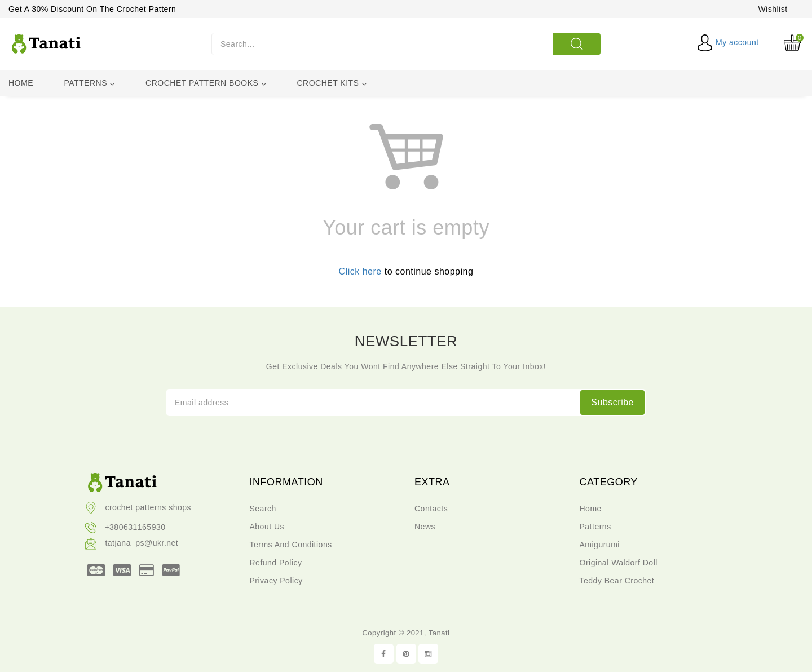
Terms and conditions (291, 545)
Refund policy (276, 563)
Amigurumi (600, 545)
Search (263, 509)
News (425, 527)
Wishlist (773, 9)
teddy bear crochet (617, 581)
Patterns (89, 83)
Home (21, 83)
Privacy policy (276, 581)
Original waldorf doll (619, 563)
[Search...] (382, 44)
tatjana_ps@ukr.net (131, 543)
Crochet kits (332, 83)
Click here (360, 271)
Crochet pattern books (206, 83)
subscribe (612, 402)
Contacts (431, 509)
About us (267, 527)
